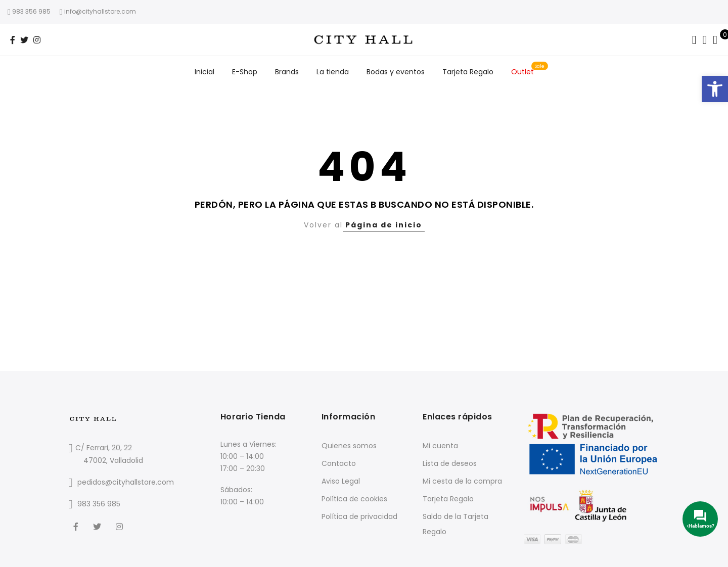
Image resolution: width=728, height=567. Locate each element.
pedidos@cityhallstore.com (126, 482)
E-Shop (245, 72)
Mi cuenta (440, 446)
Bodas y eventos (396, 72)
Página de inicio (384, 225)
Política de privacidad (359, 516)
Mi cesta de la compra (462, 481)
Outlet (522, 72)
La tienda (333, 72)
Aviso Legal (341, 481)
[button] (715, 89)
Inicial (204, 72)
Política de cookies (354, 499)
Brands (287, 72)
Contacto (339, 463)
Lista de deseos (450, 463)
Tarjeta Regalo (468, 72)
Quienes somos (349, 446)
